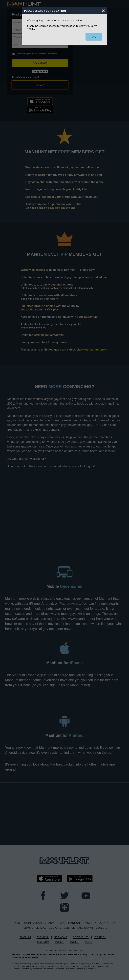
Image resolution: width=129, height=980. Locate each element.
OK (94, 37)
